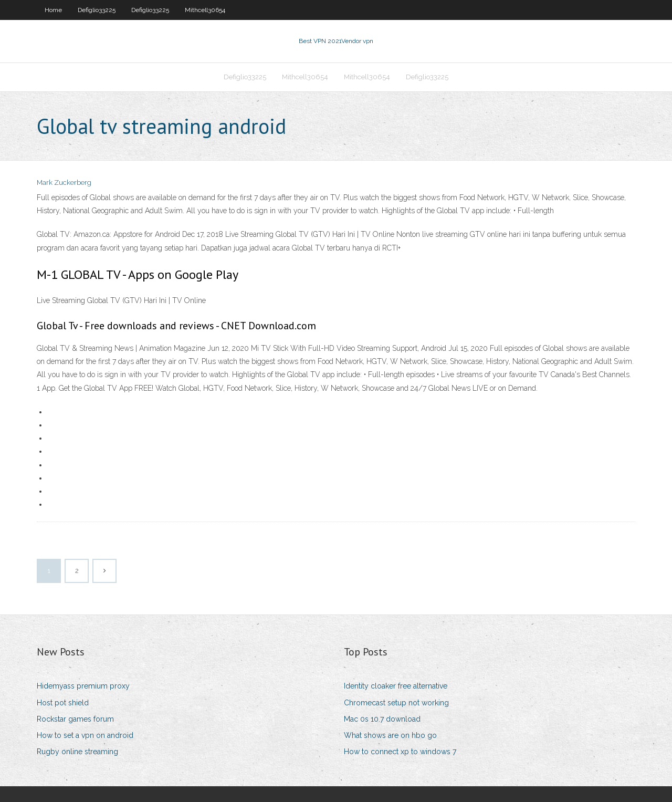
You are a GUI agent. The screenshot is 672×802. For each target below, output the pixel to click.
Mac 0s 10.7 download (382, 719)
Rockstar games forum (75, 719)
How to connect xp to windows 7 (400, 752)
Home (53, 10)
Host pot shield (63, 703)
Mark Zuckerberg (64, 183)
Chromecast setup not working (396, 703)
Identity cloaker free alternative (396, 686)
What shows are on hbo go (390, 735)
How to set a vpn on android (85, 735)
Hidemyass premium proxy (83, 686)
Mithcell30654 (205, 10)
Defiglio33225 (97, 10)
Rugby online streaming (77, 752)
